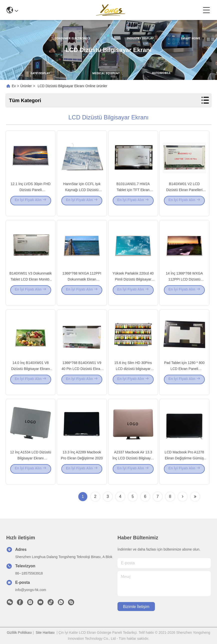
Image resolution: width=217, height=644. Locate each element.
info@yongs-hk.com (31, 590)
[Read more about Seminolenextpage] (183, 497)
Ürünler (26, 86)
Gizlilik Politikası (19, 633)
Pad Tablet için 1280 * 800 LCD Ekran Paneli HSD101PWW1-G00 (184, 376)
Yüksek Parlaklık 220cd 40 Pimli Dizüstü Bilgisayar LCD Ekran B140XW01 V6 (133, 286)
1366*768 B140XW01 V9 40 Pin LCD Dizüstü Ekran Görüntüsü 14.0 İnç (82, 376)
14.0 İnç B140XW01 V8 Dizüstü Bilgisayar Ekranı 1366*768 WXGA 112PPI (31, 376)
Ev (14, 86)
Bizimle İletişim (136, 607)
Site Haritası (45, 633)
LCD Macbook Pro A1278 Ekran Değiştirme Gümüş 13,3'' (184, 465)
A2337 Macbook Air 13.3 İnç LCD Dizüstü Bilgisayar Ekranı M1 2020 (133, 465)
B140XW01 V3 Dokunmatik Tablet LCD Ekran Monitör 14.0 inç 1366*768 (31, 286)
